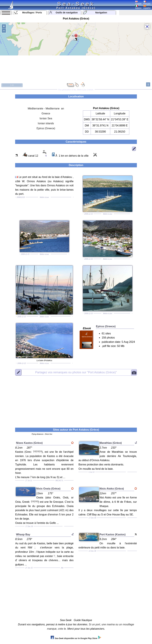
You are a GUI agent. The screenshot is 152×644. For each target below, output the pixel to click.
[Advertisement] (76, 400)
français (147, 3)
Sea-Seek (76, 4)
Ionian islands (46, 123)
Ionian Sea (46, 118)
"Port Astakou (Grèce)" (76, 372)
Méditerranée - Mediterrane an (46, 109)
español (147, 7)
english (138, 3)
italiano (138, 7)
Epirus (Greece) (46, 128)
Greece (46, 113)
